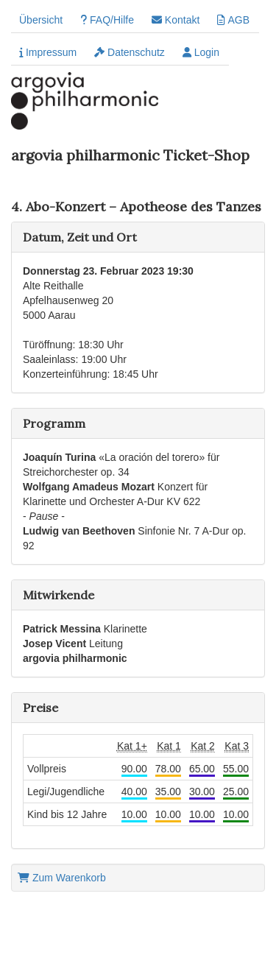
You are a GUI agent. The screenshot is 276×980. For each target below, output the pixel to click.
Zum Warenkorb (62, 878)
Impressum (48, 52)
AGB (233, 20)
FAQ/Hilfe (107, 20)
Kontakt (176, 20)
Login (201, 52)
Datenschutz (130, 52)
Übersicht (41, 20)
